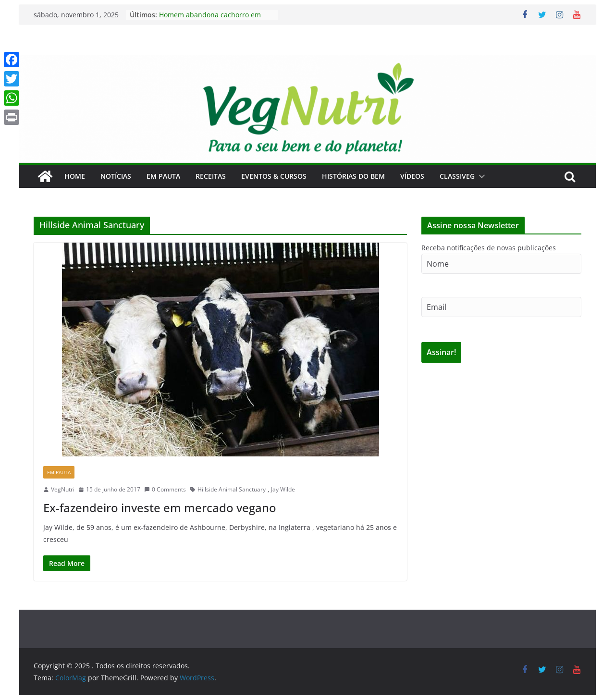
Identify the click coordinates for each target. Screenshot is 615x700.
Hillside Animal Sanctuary (232, 489)
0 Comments (165, 489)
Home (75, 176)
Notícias (116, 176)
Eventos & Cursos (274, 176)
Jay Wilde (283, 489)
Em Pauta (163, 176)
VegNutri (63, 489)
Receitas (211, 176)
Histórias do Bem (353, 176)
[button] (480, 176)
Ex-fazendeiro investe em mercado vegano (160, 508)
